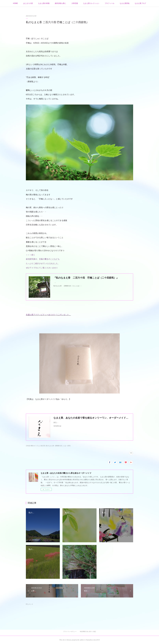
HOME (15, 3)
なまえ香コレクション (91, 3)
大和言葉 (75, 3)
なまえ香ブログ (140, 3)
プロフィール (110, 3)
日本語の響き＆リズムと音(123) (35, 446)
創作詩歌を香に (60, 3)
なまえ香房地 (125, 3)
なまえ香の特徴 (44, 3)
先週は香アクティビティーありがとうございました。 (48, 315)
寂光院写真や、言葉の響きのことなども (43, 259)
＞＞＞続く (31, 255)
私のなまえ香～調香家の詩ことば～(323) (58, 446)
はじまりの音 (28, 3)
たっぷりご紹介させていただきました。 (43, 263)
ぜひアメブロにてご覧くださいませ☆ (42, 268)
